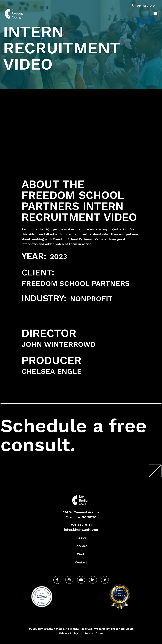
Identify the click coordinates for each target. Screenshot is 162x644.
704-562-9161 (144, 6)
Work (81, 554)
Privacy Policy (69, 633)
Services (81, 546)
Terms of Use (94, 633)
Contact (81, 562)
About (81, 538)
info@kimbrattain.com (81, 530)
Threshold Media (122, 629)
